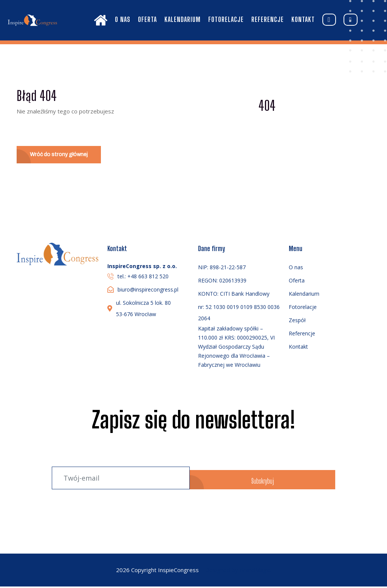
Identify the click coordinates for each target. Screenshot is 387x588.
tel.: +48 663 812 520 (143, 278)
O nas (123, 19)
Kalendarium (183, 19)
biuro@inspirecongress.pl (148, 291)
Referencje (268, 19)
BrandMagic (255, 572)
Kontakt (303, 19)
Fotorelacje (226, 19)
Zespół (297, 322)
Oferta (147, 19)
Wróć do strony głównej (61, 155)
